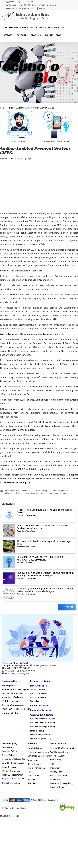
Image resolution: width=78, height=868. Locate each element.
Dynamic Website (10, 751)
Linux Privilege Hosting (41, 739)
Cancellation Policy (59, 776)
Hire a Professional (36, 768)
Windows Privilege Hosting (42, 726)
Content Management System (16, 690)
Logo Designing (9, 767)
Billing (49, 35)
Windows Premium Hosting (43, 719)
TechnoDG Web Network (62, 748)
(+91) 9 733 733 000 (27, 5)
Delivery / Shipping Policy (62, 783)
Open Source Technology (13, 697)
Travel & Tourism (38, 690)
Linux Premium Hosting (41, 735)
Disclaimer (55, 768)
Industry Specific (39, 686)
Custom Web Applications (14, 705)
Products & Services (52, 28)
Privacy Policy (57, 772)
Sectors (9, 35)
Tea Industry (36, 701)
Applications (29, 28)
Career (31, 772)
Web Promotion (58, 743)
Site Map (32, 783)
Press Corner (34, 776)
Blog (59, 35)
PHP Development (11, 701)
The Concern (11, 28)
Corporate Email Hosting (39, 756)
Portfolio (32, 743)
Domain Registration (41, 710)
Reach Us (37, 35)
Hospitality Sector (39, 694)
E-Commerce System (41, 681)
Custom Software (11, 681)
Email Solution (35, 748)
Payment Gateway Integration (16, 709)
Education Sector (38, 697)
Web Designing (10, 743)
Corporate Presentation (13, 779)
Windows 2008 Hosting (42, 715)
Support (23, 35)
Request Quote (35, 764)
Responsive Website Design (15, 759)
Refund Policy (56, 779)
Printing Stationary (11, 771)
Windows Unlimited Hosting (43, 723)
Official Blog (56, 760)
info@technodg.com (24, 9)
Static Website (9, 755)
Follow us (43, 9)
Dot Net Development (12, 693)
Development (9, 686)
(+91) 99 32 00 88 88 (46, 5)
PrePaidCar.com (57, 756)
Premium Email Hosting (38, 752)
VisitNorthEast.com (59, 752)
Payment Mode (57, 787)
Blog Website (8, 747)
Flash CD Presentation (13, 775)
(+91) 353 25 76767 (24, 2)
